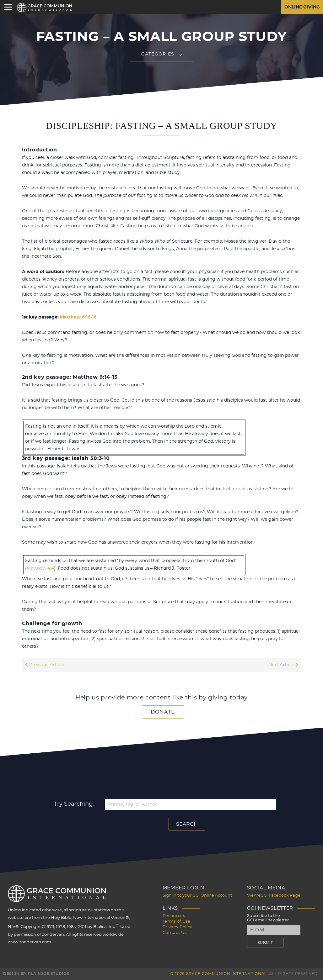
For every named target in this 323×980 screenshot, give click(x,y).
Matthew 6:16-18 (78, 317)
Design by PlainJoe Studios (36, 974)
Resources (174, 916)
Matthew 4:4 (40, 568)
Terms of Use (177, 922)
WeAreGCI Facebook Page (274, 896)
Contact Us (175, 933)
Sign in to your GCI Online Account (197, 896)
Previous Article (45, 665)
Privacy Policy (178, 927)
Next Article (283, 665)
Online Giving (302, 7)
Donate (163, 712)
